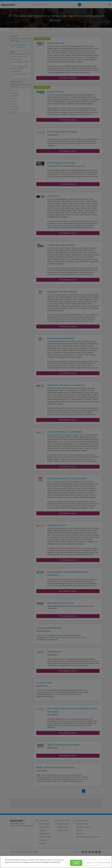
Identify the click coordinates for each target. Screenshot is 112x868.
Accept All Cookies (76, 863)
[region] (56, 862)
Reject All (90, 863)
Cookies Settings (104, 863)
